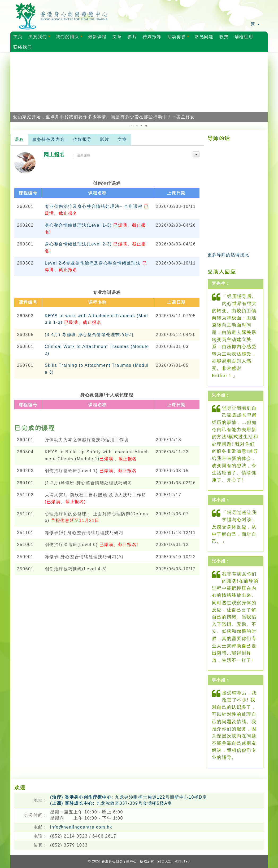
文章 (117, 37)
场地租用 (244, 37)
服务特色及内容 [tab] (48, 139)
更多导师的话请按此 (228, 255)
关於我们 (40, 38)
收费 (224, 37)
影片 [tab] (105, 139)
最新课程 (97, 37)
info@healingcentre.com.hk (81, 827)
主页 (18, 37)
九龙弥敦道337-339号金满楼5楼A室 (111, 803)
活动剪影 (179, 38)
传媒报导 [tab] (82, 139)
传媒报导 (152, 37)
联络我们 (23, 47)
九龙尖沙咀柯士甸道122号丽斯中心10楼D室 (129, 797)
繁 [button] (255, 24)
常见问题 (204, 37)
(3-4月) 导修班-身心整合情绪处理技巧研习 (89, 335)
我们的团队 (70, 38)
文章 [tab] (122, 139)
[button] (15, 87)
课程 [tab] (19, 139)
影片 (132, 37)
